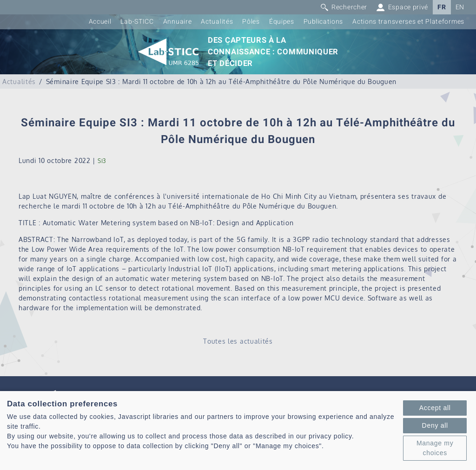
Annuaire (178, 22)
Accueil (100, 22)
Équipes (282, 22)
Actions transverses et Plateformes (408, 22)
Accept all (435, 408)
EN (460, 7)
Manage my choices (435, 448)
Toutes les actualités (238, 341)
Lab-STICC (137, 22)
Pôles (251, 22)
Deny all (435, 425)
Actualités (217, 22)
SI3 (102, 161)
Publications (323, 22)
